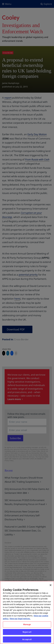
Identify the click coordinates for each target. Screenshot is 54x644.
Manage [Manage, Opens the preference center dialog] (27, 624)
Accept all (27, 639)
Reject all (27, 632)
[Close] (51, 585)
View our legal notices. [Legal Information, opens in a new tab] (20, 619)
